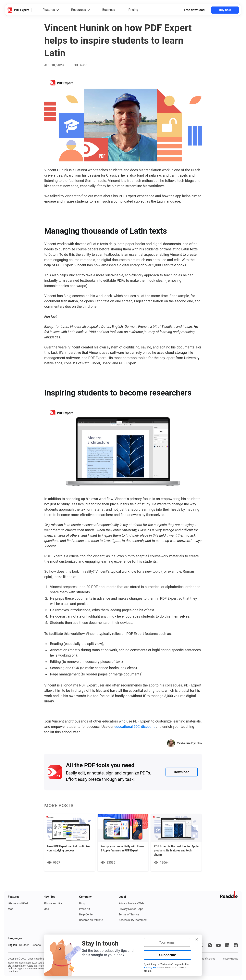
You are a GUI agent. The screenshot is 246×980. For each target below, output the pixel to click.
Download (182, 772)
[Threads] (236, 945)
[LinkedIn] (227, 945)
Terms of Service (129, 914)
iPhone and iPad (18, 903)
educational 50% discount (135, 727)
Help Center (86, 914)
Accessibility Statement (133, 920)
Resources (79, 10)
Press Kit (85, 909)
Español (37, 945)
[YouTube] (218, 945)
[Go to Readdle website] (229, 894)
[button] (197, 939)
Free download (194, 10)
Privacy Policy (152, 967)
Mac (11, 909)
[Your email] (167, 942)
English (12, 945)
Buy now (225, 10)
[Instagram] (210, 945)
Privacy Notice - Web (131, 903)
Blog (82, 903)
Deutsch (24, 945)
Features (49, 10)
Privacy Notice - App (131, 909)
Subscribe (167, 955)
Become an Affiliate (91, 920)
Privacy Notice (231, 959)
